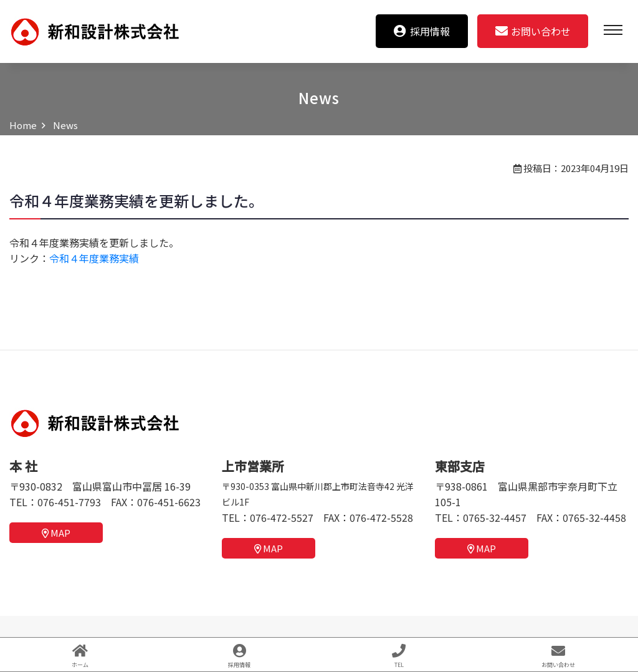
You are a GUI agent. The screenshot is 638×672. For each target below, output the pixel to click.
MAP (56, 533)
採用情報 (422, 31)
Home (23, 125)
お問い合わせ (533, 31)
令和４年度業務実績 (94, 258)
